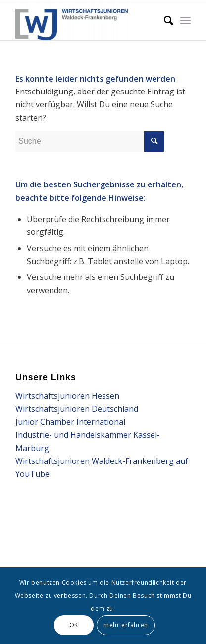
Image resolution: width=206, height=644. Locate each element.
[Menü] (185, 20)
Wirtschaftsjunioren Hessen (67, 396)
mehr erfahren (126, 625)
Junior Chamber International (70, 422)
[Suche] (164, 20)
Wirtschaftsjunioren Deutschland (77, 409)
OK (74, 625)
